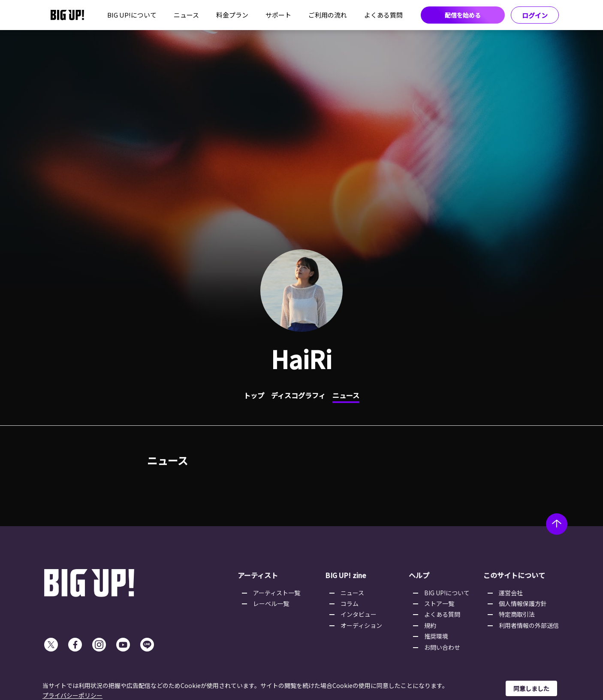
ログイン (535, 15)
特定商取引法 (517, 614)
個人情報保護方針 (523, 603)
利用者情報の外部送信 (529, 625)
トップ (254, 395)
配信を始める (463, 15)
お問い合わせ (442, 647)
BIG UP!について (132, 15)
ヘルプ (419, 575)
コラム (350, 603)
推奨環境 (436, 636)
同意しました (531, 688)
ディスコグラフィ (298, 395)
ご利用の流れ (328, 15)
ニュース (186, 15)
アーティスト (258, 575)
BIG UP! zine (346, 575)
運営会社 (511, 593)
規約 (430, 625)
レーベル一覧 (271, 603)
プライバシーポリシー (72, 695)
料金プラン (232, 15)
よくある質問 (383, 15)
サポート (278, 15)
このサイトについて (514, 575)
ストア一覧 (439, 603)
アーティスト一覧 (277, 593)
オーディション (361, 625)
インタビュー (359, 614)
